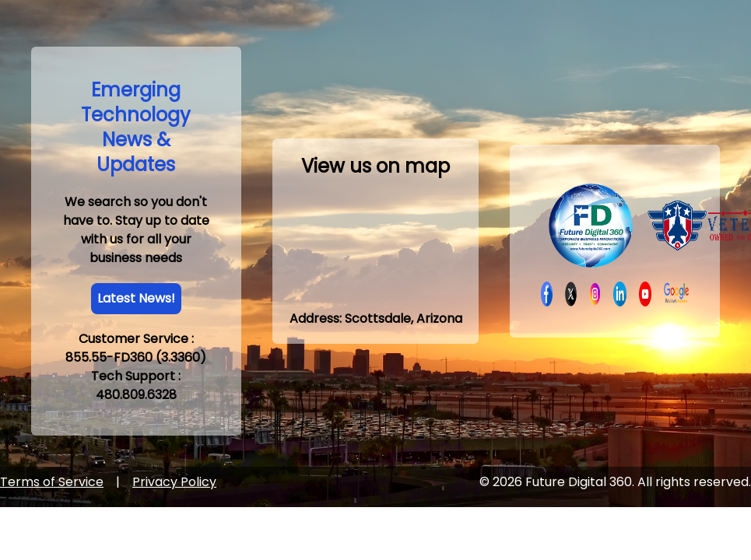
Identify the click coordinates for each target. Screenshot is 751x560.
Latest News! (136, 298)
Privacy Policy (174, 482)
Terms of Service (52, 482)
